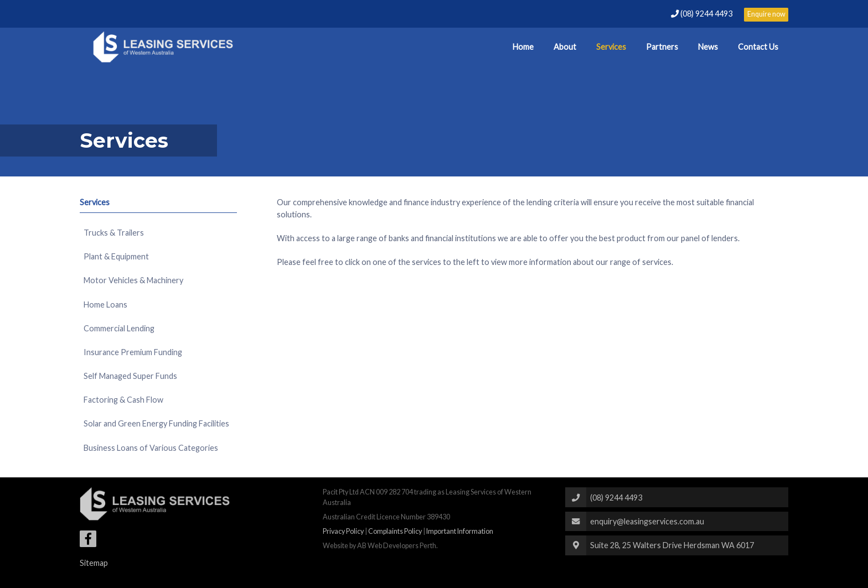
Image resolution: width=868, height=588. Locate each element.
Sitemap (94, 563)
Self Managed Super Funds (130, 376)
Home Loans (105, 305)
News (708, 47)
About (565, 47)
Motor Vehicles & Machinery (133, 280)
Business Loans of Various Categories (151, 448)
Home (523, 47)
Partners (662, 47)
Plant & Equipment (116, 256)
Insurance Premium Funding (133, 352)
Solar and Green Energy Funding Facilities (156, 423)
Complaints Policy (395, 531)
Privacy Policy (343, 531)
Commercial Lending (119, 328)
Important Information (460, 531)
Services (611, 47)
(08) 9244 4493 (702, 14)
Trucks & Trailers (114, 233)
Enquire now (766, 14)
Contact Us (758, 47)
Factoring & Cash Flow (123, 400)
